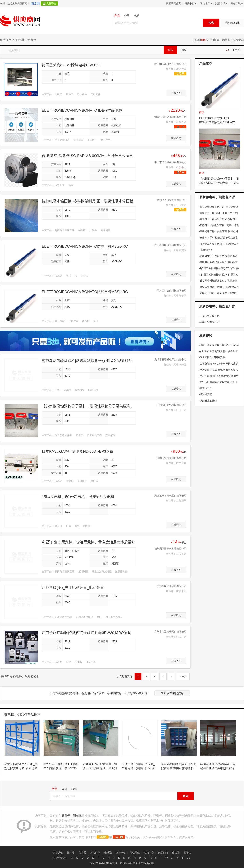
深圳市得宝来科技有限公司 (172, 458)
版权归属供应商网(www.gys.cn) (137, 863)
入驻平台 (51, 3)
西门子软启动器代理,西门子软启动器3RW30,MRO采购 (87, 633)
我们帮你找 (233, 23)
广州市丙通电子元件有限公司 (170, 632)
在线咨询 (176, 93)
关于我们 (58, 853)
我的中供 (190, 3)
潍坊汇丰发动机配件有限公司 (170, 496)
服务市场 (221, 3)
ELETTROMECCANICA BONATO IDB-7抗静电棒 (82, 110)
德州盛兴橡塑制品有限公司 (172, 200)
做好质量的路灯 (208, 401)
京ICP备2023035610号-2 (103, 863)
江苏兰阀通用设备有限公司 (172, 586)
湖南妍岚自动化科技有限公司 (170, 117)
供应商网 (6, 40)
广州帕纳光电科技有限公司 (172, 405)
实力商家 (95, 853)
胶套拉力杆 (206, 388)
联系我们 (163, 853)
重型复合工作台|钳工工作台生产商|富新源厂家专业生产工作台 (61, 766)
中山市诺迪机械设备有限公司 (170, 162)
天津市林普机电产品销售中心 (170, 360)
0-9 (189, 858)
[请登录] (35, 3)
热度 (184, 50)
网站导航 (236, 3)
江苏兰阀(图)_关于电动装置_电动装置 (73, 587)
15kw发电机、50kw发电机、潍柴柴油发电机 (78, 497)
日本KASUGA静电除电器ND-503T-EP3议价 (78, 451)
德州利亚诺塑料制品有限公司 (170, 549)
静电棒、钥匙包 (220, 40)
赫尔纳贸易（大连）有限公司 (170, 64)
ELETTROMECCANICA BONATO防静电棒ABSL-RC (85, 246)
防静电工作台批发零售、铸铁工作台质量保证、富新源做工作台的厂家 (100, 766)
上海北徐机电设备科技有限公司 (169, 245)
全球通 (108, 853)
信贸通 (82, 853)
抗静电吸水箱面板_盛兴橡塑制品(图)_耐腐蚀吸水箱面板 (88, 201)
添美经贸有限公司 (209, 322)
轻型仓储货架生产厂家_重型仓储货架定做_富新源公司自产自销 (21, 766)
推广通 (71, 853)
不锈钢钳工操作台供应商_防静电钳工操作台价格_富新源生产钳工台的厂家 (138, 766)
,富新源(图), (206, 250)
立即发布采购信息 (172, 693)
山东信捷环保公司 (209, 316)
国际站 (187, 853)
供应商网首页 (173, 3)
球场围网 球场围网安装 (212, 357)
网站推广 (206, 3)
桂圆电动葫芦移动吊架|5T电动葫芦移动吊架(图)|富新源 (218, 766)
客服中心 (149, 853)
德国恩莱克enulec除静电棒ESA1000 (72, 65)
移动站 (176, 853)
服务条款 (121, 853)
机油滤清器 (206, 394)
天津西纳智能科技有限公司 (172, 291)
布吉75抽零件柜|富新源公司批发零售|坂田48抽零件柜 (179, 766)
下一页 (236, 50)
